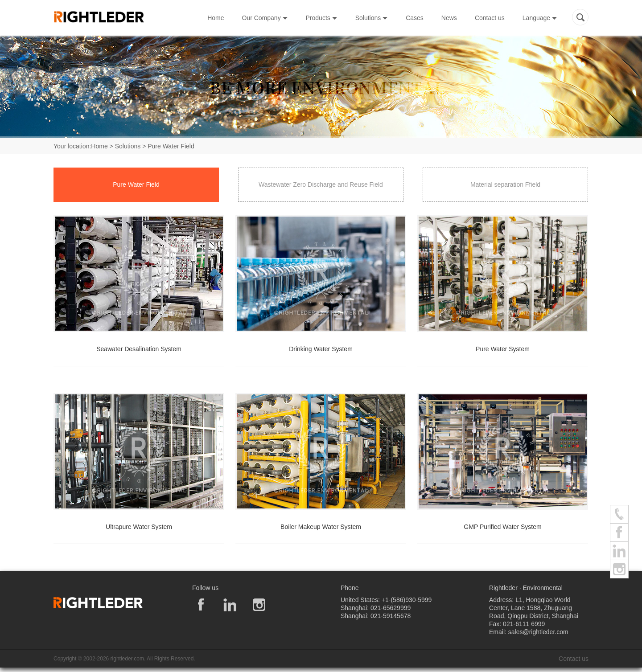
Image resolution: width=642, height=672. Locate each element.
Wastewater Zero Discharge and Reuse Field (321, 184)
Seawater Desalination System (139, 349)
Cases (415, 18)
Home (216, 18)
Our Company (265, 18)
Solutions (372, 18)
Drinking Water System (321, 349)
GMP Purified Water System (502, 527)
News (449, 18)
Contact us (490, 18)
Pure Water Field (136, 184)
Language (540, 18)
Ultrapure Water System (139, 527)
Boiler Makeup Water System (321, 527)
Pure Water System (503, 349)
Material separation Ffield (505, 184)
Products (322, 18)
